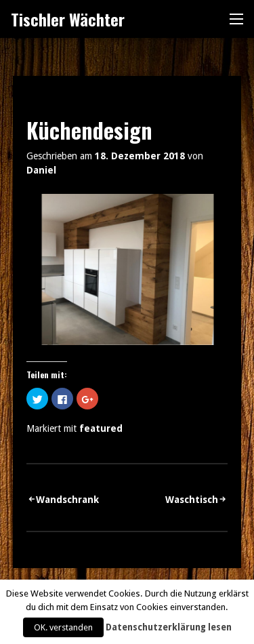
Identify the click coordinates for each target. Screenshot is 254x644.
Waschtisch (192, 500)
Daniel (41, 170)
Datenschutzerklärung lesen (169, 627)
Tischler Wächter (68, 19)
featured (101, 428)
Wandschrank (67, 500)
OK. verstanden (63, 627)
